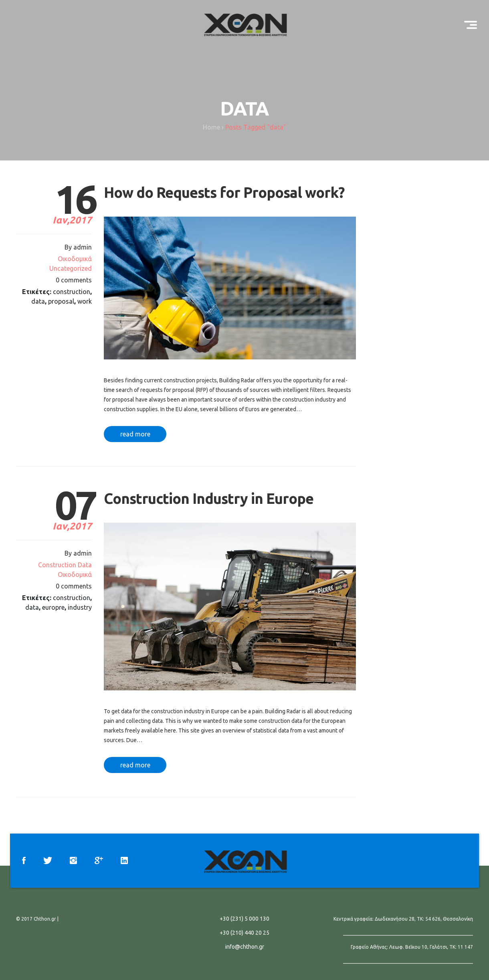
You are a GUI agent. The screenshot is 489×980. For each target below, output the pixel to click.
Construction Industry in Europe (209, 498)
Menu (473, 21)
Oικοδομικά (75, 259)
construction (72, 292)
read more (135, 434)
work (85, 301)
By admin (78, 247)
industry (80, 607)
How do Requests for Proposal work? (224, 192)
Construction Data (65, 565)
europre (53, 607)
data (38, 301)
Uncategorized (71, 268)
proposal (61, 301)
